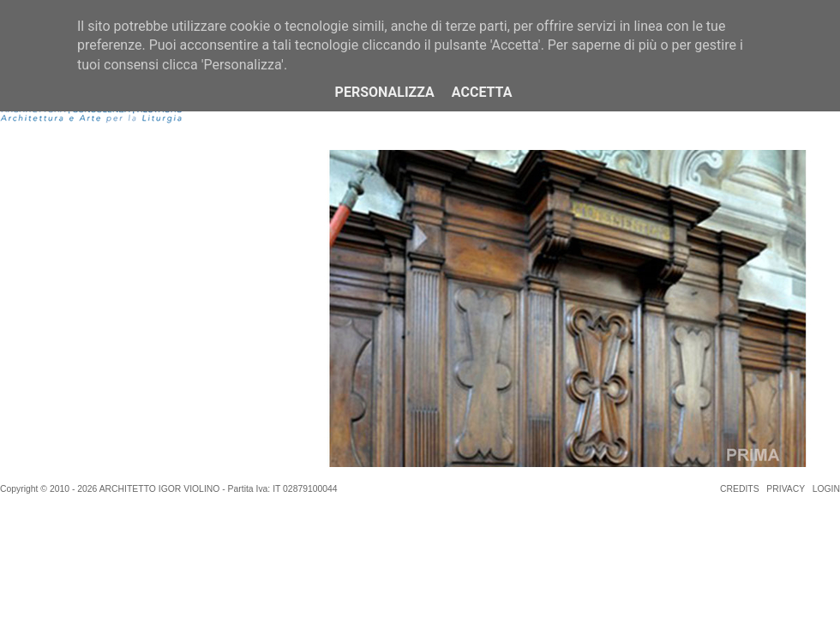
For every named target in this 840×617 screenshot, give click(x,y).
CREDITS (740, 489)
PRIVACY (786, 489)
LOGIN (826, 489)
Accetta (482, 92)
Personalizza (385, 92)
